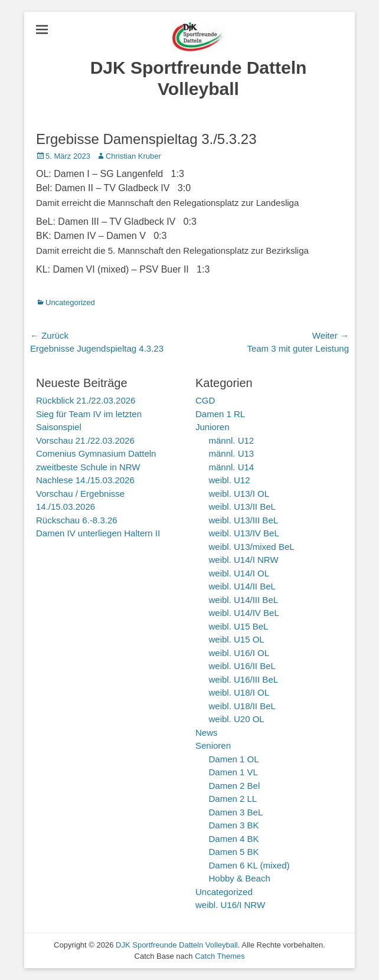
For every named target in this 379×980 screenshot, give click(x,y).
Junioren (213, 427)
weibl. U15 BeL (239, 626)
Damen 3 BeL (236, 812)
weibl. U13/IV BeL (244, 533)
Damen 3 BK (234, 825)
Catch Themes (220, 956)
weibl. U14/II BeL (242, 586)
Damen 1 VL (233, 772)
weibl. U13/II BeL (242, 507)
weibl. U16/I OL (239, 653)
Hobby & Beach (240, 878)
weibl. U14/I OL (239, 573)
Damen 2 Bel (235, 786)
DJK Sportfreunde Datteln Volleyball (177, 945)
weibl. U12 (230, 480)
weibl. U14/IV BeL (244, 613)
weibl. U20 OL (237, 719)
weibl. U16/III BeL (244, 679)
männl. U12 (232, 440)
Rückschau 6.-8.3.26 (77, 520)
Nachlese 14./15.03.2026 (85, 480)
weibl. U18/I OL (239, 692)
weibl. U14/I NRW (244, 560)
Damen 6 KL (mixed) (249, 865)
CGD (205, 400)
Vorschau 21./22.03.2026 (85, 440)
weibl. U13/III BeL (244, 520)
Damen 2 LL (233, 799)
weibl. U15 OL (237, 639)
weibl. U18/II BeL (242, 706)
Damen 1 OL (234, 759)
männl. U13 (232, 453)
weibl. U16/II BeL (242, 666)
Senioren (213, 745)
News (207, 732)
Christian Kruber (133, 156)
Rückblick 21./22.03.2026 (86, 400)
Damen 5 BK (234, 852)
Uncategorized (70, 302)
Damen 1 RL (220, 414)
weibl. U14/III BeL (244, 600)
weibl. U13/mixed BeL (252, 547)
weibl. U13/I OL (239, 494)
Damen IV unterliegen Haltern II (98, 533)
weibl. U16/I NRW (230, 905)
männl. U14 (232, 467)
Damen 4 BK (234, 839)
